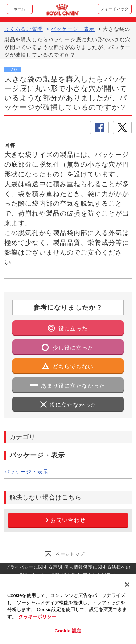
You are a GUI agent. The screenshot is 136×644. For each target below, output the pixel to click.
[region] (68, 609)
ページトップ (70, 554)
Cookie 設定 (68, 631)
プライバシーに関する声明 (34, 567)
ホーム (20, 9)
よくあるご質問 (24, 29)
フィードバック (115, 9)
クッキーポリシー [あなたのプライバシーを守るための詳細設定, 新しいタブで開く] (37, 617)
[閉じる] (127, 585)
